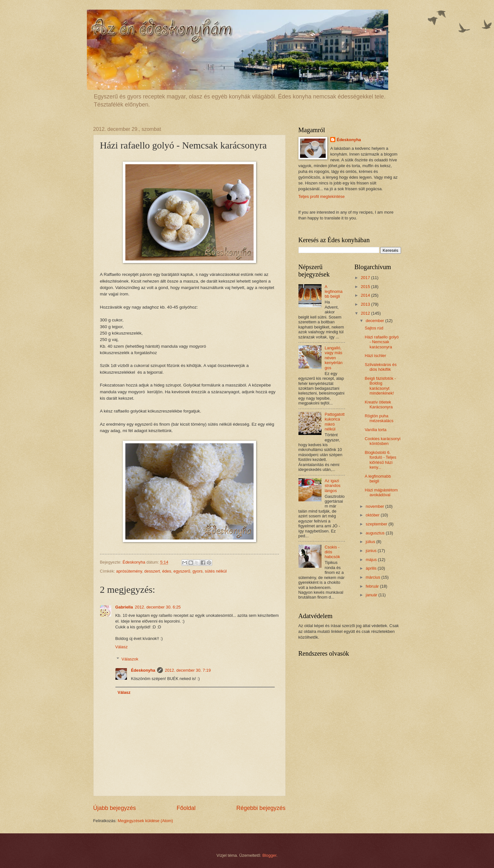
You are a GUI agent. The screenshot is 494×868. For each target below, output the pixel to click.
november (376, 506)
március (374, 577)
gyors (197, 571)
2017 (366, 278)
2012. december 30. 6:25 (158, 607)
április (372, 568)
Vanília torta (376, 430)
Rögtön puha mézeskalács (379, 418)
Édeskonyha (143, 670)
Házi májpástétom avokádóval (381, 492)
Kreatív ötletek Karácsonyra (379, 404)
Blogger (269, 855)
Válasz (122, 647)
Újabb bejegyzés (115, 808)
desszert (152, 571)
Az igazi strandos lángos (333, 486)
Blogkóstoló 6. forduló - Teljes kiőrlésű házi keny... (381, 460)
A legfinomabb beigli (334, 292)
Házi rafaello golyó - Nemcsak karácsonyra (382, 342)
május (372, 560)
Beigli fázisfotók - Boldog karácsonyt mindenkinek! (380, 386)
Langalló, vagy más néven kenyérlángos (334, 358)
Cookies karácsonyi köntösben (383, 441)
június (372, 551)
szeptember (377, 524)
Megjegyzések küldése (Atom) (145, 821)
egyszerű (182, 571)
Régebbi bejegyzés (261, 808)
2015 (366, 287)
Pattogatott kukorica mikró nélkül (335, 422)
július (371, 542)
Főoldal (186, 808)
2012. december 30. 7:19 (188, 670)
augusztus (376, 533)
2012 (366, 313)
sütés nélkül (216, 571)
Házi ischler (376, 356)
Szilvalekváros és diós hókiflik (381, 367)
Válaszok (130, 659)
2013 (366, 304)
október (373, 515)
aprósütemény (129, 571)
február (373, 586)
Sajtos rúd (374, 328)
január (372, 595)
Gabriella (124, 607)
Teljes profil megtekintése (322, 196)
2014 (366, 295)
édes (167, 571)
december (376, 321)
